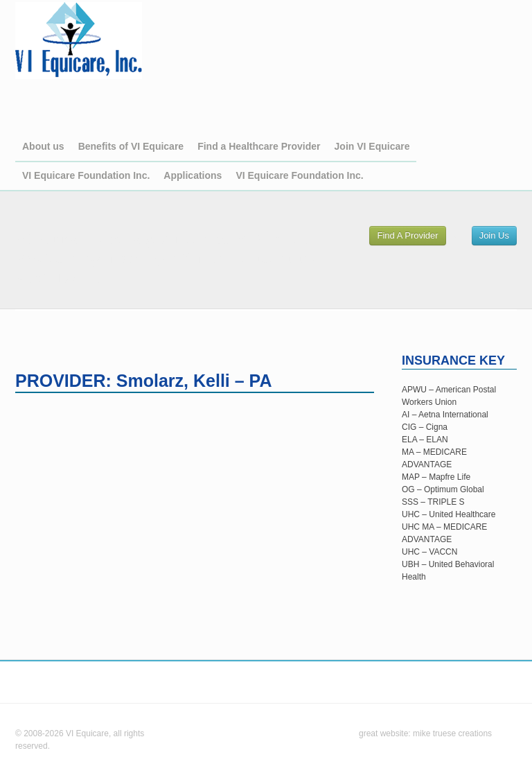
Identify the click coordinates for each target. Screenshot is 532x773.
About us (43, 146)
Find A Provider (407, 235)
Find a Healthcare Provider (259, 146)
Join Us (494, 235)
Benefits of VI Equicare (131, 146)
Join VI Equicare (372, 146)
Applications (193, 175)
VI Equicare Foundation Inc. (86, 175)
